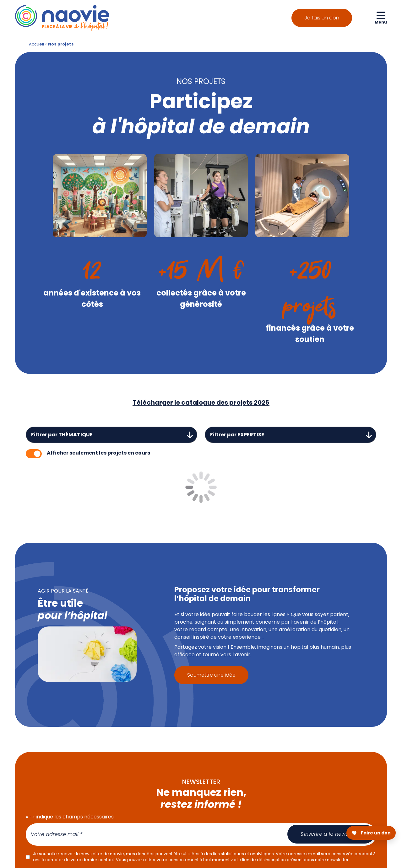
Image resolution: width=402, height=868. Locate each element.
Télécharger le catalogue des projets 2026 (201, 402)
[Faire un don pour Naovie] (371, 833)
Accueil (36, 44)
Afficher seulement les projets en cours (98, 453)
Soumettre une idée (211, 675)
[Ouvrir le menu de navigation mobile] (381, 17)
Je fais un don (322, 18)
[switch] (34, 454)
